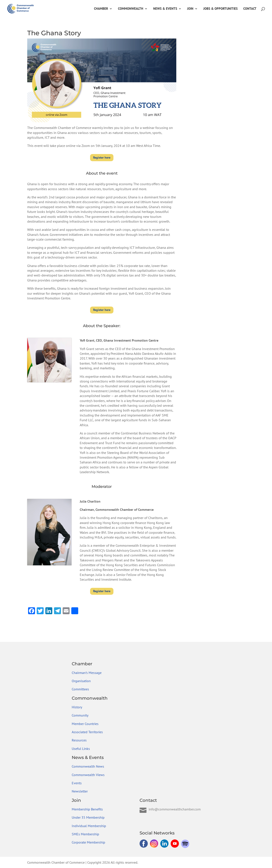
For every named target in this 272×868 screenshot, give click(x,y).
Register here (102, 158)
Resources (79, 740)
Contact (250, 9)
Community (80, 715)
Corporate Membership (88, 842)
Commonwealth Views (88, 775)
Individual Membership (89, 826)
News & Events (165, 9)
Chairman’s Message (87, 673)
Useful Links (81, 749)
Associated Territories (87, 732)
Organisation (81, 681)
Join (190, 9)
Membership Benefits (87, 809)
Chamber (101, 9)
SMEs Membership (85, 834)
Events (77, 783)
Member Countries (85, 724)
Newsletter (80, 791)
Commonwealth (131, 9)
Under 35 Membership (88, 817)
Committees (80, 689)
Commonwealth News (88, 766)
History (77, 707)
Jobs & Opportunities (220, 9)
